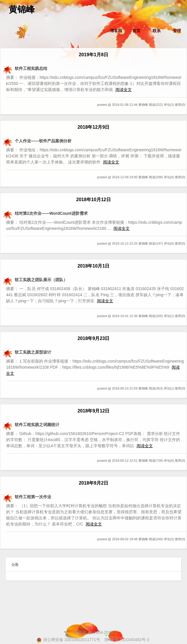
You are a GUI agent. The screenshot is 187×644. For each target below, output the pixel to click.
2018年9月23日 (94, 338)
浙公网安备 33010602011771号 (68, 640)
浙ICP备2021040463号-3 (127, 640)
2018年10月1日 (94, 266)
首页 (136, 31)
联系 (157, 31)
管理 (177, 31)
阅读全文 (124, 90)
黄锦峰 (22, 9)
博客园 (116, 31)
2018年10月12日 (93, 199)
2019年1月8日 (93, 54)
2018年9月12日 (94, 411)
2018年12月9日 (94, 127)
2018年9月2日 (93, 483)
